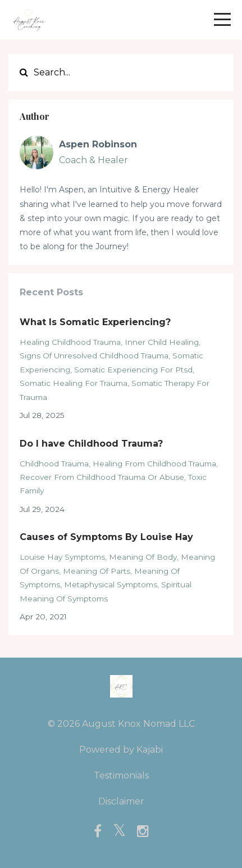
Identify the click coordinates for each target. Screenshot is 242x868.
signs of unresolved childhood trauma (94, 356)
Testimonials (121, 775)
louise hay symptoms (62, 557)
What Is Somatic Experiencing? (95, 322)
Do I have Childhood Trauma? (91, 444)
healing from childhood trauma (154, 464)
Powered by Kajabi (121, 750)
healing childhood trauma (70, 342)
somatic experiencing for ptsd (133, 370)
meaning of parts (97, 571)
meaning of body (143, 557)
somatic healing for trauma (74, 383)
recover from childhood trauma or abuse (102, 477)
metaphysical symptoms (111, 584)
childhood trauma (54, 464)
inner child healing (162, 342)
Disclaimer (121, 801)
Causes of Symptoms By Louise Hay (106, 537)
